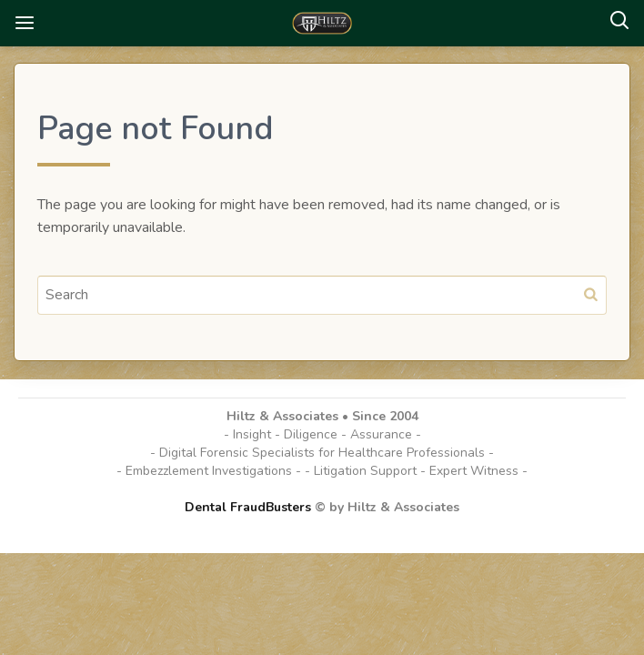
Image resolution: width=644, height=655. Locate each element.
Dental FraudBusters (248, 507)
